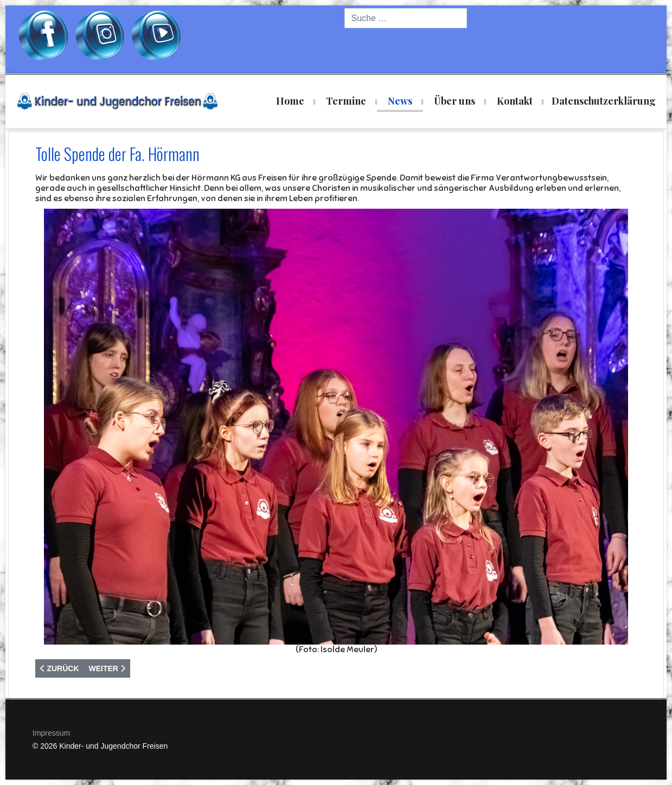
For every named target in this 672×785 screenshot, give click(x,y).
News (400, 101)
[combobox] (406, 18)
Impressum (51, 733)
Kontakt (515, 101)
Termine (346, 101)
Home (290, 101)
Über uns (455, 101)
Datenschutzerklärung (604, 101)
